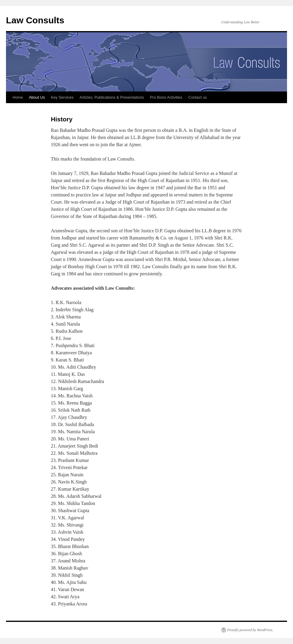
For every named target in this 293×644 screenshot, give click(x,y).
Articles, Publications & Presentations (112, 97)
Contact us (198, 97)
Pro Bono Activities (166, 97)
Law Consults (35, 20)
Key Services (62, 97)
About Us (37, 97)
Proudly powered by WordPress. (250, 630)
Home (18, 97)
